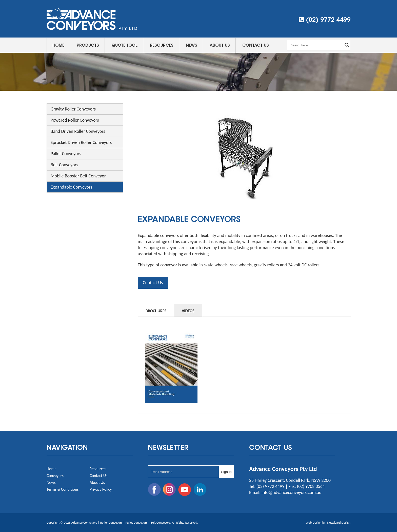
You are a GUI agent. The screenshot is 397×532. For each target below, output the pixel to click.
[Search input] (316, 45)
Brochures (156, 311)
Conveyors (55, 476)
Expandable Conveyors (71, 187)
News (192, 46)
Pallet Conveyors (66, 154)
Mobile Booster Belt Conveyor (78, 176)
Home (58, 46)
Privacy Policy (101, 489)
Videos (188, 311)
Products (88, 46)
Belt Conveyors (64, 165)
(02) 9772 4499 (325, 20)
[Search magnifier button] (347, 45)
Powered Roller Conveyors (75, 120)
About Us (220, 46)
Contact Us (256, 46)
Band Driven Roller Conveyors (78, 131)
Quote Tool (124, 46)
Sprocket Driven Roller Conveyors (81, 142)
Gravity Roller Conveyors (73, 109)
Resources (162, 46)
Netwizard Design (339, 522)
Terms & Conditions (63, 489)
